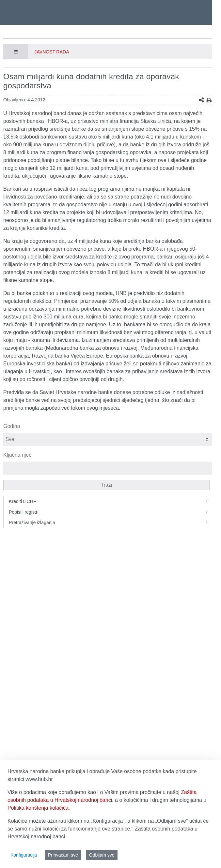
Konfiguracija (24, 855)
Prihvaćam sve (63, 855)
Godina (12, 426)
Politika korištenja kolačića (38, 808)
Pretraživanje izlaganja (110, 522)
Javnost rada (52, 52)
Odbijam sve (102, 855)
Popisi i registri (110, 512)
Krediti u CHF (110, 501)
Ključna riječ (17, 455)
